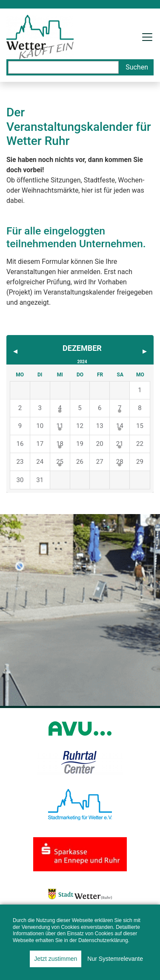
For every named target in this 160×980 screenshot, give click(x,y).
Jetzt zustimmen (56, 959)
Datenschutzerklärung (103, 940)
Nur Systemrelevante (115, 959)
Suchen (137, 67)
